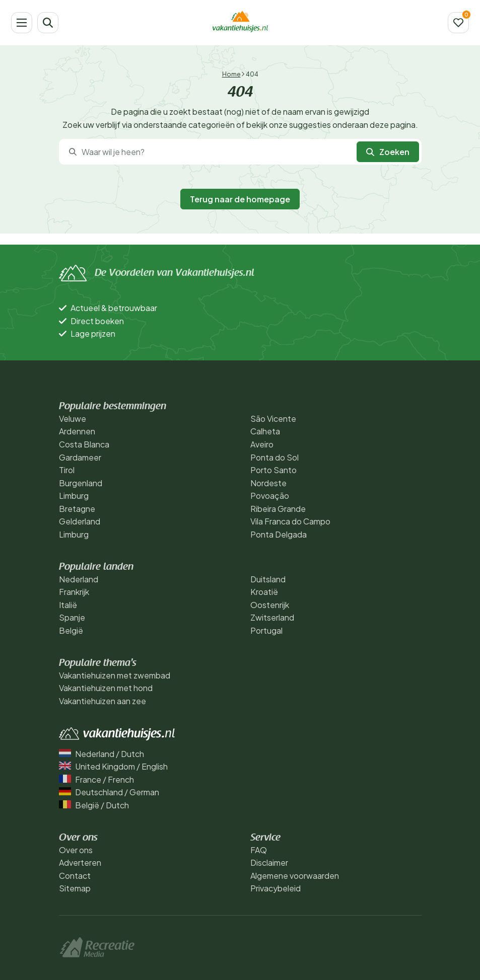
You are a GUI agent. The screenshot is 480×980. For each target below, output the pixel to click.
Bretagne (77, 509)
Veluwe (73, 419)
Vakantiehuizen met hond (106, 688)
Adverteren (80, 862)
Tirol (67, 470)
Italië (68, 605)
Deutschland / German (109, 792)
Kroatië (264, 592)
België (71, 630)
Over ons (76, 850)
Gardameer (80, 457)
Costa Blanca (84, 444)
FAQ (259, 850)
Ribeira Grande (278, 509)
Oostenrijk (270, 605)
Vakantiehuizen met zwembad (115, 675)
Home (231, 74)
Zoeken (388, 152)
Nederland (79, 579)
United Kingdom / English (113, 766)
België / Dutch (94, 805)
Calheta (265, 431)
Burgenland (81, 483)
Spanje (72, 617)
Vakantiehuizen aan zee (102, 701)
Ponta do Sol (275, 457)
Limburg (74, 496)
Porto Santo (273, 470)
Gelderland (80, 521)
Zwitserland (272, 617)
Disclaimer (269, 862)
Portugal (266, 630)
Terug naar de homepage (240, 199)
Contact (75, 876)
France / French (96, 779)
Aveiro (262, 444)
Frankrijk (74, 592)
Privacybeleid (276, 888)
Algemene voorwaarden (295, 876)
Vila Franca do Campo (290, 521)
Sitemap (75, 888)
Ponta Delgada (279, 534)
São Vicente (273, 419)
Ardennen (77, 431)
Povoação (270, 496)
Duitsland (268, 579)
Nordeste (268, 483)
